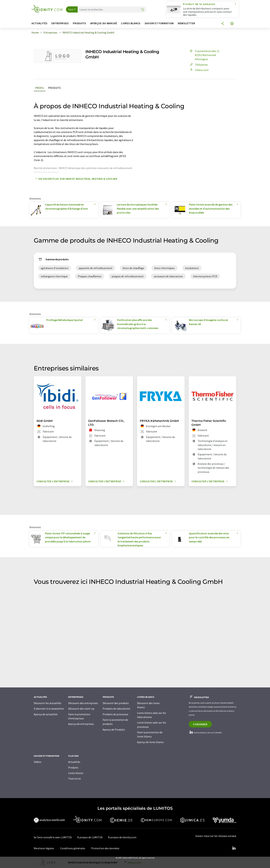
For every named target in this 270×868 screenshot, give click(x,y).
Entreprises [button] (60, 23)
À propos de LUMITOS (90, 837)
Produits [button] (79, 23)
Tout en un (74, 778)
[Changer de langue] (232, 24)
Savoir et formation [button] (159, 23)
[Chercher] (143, 10)
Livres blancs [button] (131, 23)
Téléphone (198, 65)
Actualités (74, 762)
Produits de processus (115, 714)
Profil (40, 88)
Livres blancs (76, 773)
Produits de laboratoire (116, 709)
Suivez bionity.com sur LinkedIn (205, 733)
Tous (71, 9)
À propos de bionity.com (122, 837)
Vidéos (38, 762)
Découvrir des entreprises (83, 703)
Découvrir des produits (116, 703)
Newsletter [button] (186, 23)
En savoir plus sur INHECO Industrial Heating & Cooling (76, 179)
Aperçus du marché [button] (104, 23)
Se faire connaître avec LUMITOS (53, 837)
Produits (54, 88)
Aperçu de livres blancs (150, 742)
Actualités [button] (39, 23)
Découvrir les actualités (48, 703)
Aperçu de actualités (46, 714)
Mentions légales (44, 848)
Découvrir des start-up (81, 709)
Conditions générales (73, 848)
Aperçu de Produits (114, 730)
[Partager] (222, 24)
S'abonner (200, 724)
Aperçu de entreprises (81, 724)
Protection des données (105, 848)
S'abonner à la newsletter (49, 709)
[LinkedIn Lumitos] (234, 848)
